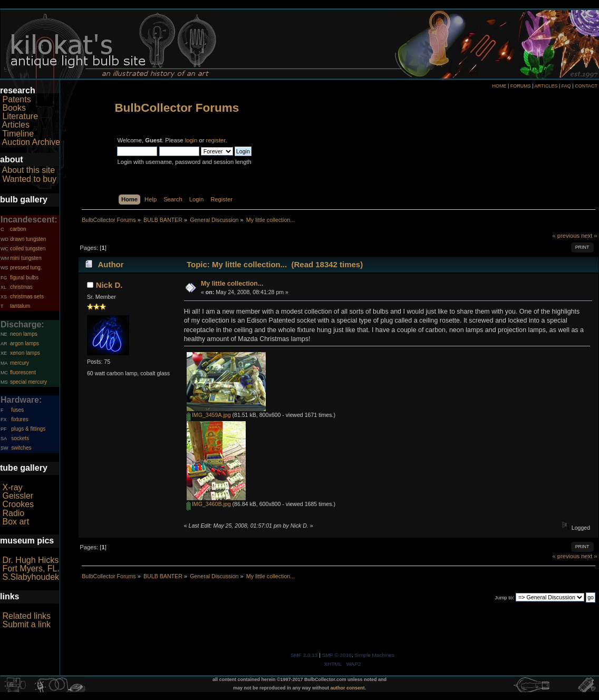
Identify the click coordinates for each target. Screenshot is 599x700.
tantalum (20, 306)
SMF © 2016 (337, 655)
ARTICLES (546, 86)
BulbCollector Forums (177, 108)
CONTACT (586, 86)
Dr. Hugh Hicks (30, 560)
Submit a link (26, 624)
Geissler (18, 496)
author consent (348, 688)
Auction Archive (31, 142)
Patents (16, 99)
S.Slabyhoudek (31, 577)
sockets (20, 438)
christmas (21, 287)
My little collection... (232, 284)
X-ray (12, 487)
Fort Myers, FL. (31, 568)
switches (21, 448)
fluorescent (23, 372)
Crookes (18, 504)
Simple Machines (374, 655)
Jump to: (504, 597)
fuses (17, 410)
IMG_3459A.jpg (209, 415)
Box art (16, 522)
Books (14, 108)
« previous (566, 236)
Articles (16, 125)
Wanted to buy (29, 179)
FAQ (566, 86)
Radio (13, 513)
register (216, 140)
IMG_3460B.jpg (209, 504)
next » (589, 236)
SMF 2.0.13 (304, 655)
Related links (26, 616)
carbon (18, 229)
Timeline (18, 134)
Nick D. (109, 285)
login (191, 140)
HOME (499, 86)
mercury (20, 363)
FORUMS (521, 86)
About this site (29, 170)
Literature (20, 116)
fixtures (20, 419)
